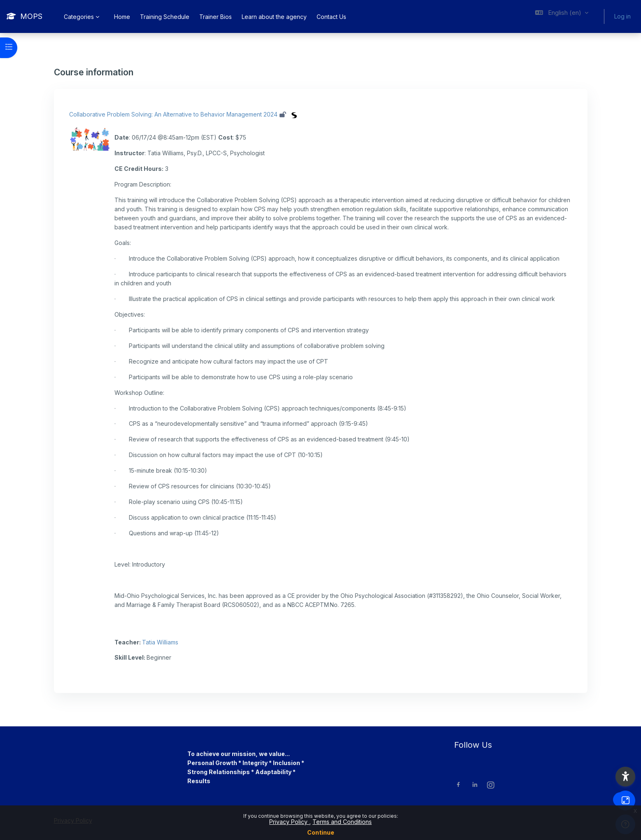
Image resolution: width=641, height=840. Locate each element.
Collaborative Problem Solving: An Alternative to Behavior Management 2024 (173, 114)
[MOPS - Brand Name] (24, 16)
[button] (562, 16)
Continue (321, 832)
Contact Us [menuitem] (331, 17)
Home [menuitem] (122, 17)
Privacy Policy (289, 822)
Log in (622, 16)
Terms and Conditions (342, 822)
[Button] (625, 800)
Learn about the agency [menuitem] (274, 17)
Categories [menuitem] (79, 17)
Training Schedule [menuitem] (165, 17)
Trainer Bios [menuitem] (216, 17)
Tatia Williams (160, 642)
